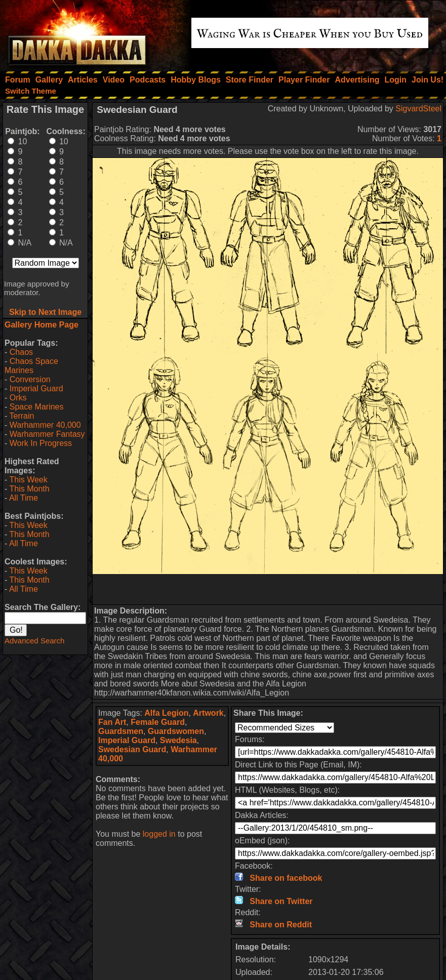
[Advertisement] (268, 589)
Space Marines (37, 407)
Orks (18, 398)
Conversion (30, 379)
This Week (28, 480)
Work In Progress (41, 443)
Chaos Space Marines (31, 366)
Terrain (22, 416)
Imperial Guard (36, 389)
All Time (24, 498)
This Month (29, 489)
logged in (159, 834)
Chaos (21, 352)
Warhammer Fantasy (47, 434)
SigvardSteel (418, 109)
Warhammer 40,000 (45, 425)
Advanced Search (34, 641)
